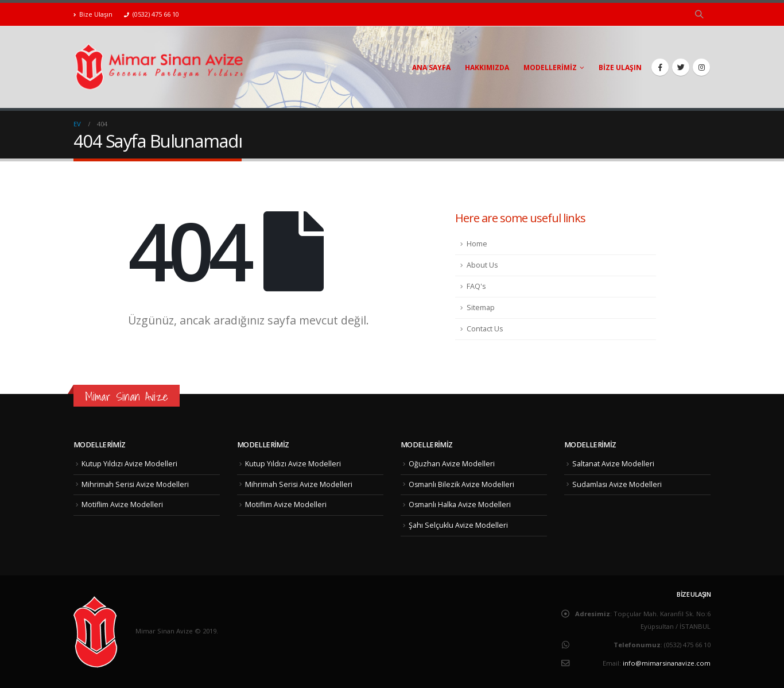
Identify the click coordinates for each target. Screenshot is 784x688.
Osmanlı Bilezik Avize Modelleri (462, 484)
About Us (482, 265)
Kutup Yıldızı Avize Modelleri (129, 464)
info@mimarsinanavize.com (667, 663)
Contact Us (485, 329)
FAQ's (476, 286)
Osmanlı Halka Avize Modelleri (460, 505)
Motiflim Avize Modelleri (122, 505)
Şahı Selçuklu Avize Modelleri (458, 525)
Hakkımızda (487, 67)
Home (477, 244)
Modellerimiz (550, 67)
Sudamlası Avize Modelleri (617, 484)
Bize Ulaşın (93, 14)
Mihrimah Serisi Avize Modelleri (135, 484)
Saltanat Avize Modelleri (613, 464)
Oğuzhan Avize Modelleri (452, 464)
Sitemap (481, 308)
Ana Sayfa (431, 67)
